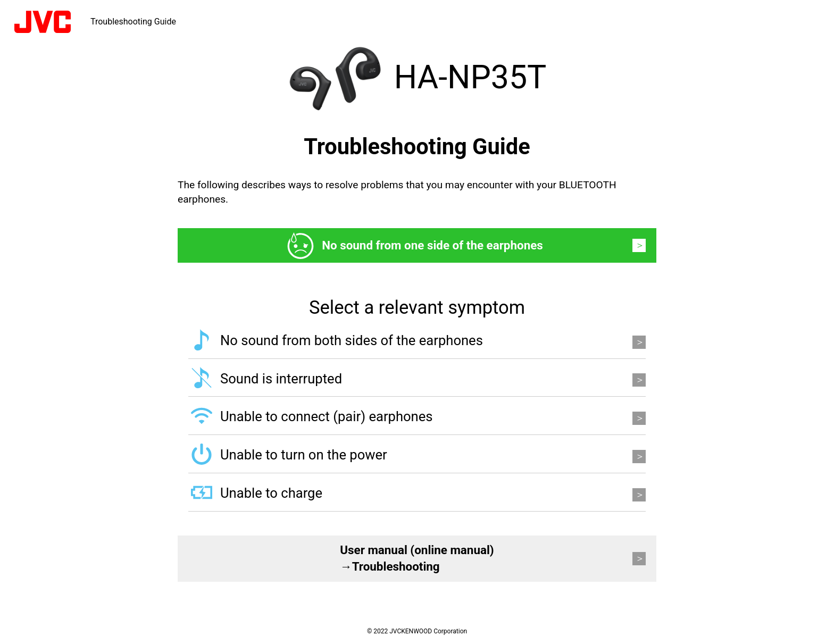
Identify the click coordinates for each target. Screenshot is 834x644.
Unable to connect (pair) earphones (327, 416)
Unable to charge (271, 493)
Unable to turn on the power (304, 455)
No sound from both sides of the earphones (352, 340)
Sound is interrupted (281, 379)
